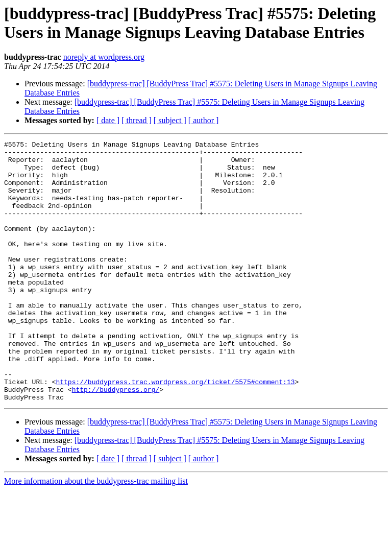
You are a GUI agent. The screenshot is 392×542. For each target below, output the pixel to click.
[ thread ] (137, 120)
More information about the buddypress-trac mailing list (96, 533)
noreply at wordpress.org (104, 57)
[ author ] (204, 120)
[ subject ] (170, 120)
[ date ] (108, 120)
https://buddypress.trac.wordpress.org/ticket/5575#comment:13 (175, 431)
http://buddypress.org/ (116, 440)
